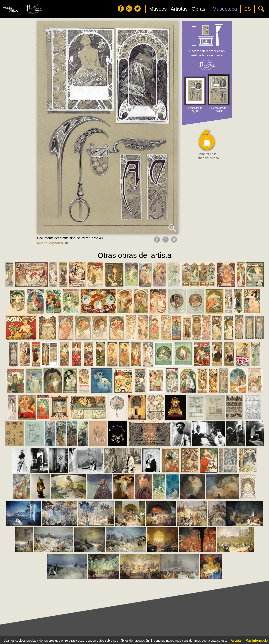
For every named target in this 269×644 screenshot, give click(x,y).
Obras (198, 9)
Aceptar (236, 641)
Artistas (179, 9)
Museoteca (225, 9)
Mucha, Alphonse (53, 243)
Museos (158, 9)
